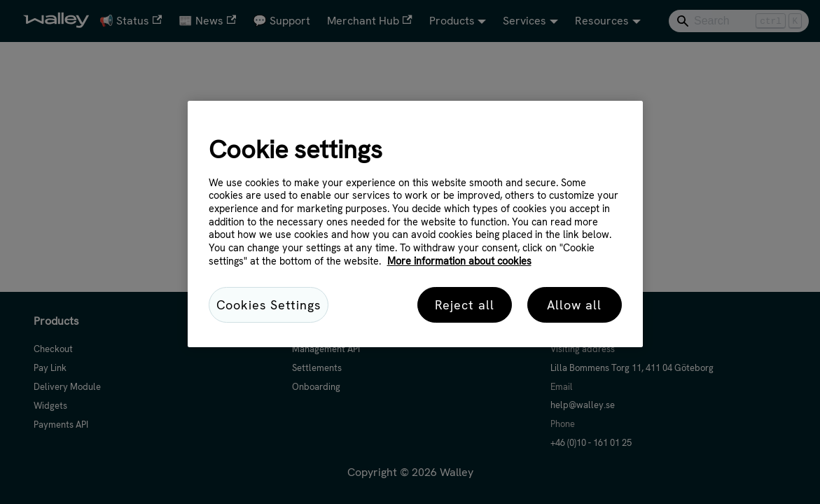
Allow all (574, 305)
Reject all (465, 305)
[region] (415, 224)
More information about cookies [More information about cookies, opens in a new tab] (459, 261)
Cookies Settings (269, 305)
